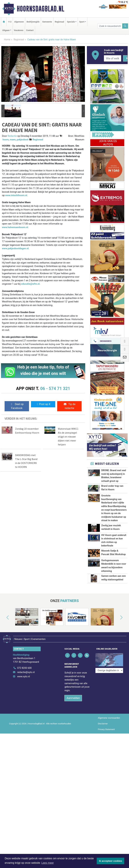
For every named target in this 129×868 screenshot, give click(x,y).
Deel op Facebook (17, 406)
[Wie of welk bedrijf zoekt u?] (113, 58)
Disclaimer (103, 724)
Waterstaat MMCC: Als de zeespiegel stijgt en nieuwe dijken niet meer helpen (68, 437)
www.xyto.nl (24, 677)
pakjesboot (23, 140)
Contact (30, 30)
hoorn (6, 140)
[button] (3, 111)
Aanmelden (73, 698)
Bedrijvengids (33, 22)
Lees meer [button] (48, 863)
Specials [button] (71, 22)
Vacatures (19, 30)
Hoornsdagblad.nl (40, 9)
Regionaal (59, 22)
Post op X (43, 404)
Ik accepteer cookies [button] (111, 861)
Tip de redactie (69, 406)
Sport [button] (82, 22)
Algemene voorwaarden (109, 718)
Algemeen (19, 22)
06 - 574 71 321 (55, 388)
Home (7, 40)
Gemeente (47, 22)
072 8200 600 (24, 668)
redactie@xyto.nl (26, 672)
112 (10, 22)
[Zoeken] (125, 26)
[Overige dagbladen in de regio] (109, 670)
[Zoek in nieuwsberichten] (110, 26)
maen (13, 140)
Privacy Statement (106, 729)
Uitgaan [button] (6, 30)
